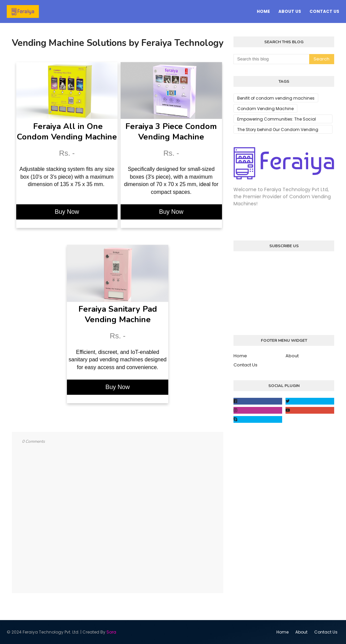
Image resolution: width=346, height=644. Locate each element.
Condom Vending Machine (265, 109)
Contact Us (245, 365)
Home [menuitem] (263, 11)
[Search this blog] (271, 59)
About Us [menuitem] (290, 11)
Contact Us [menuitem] (324, 11)
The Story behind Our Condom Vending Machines (278, 130)
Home (240, 356)
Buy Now (67, 212)
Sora (111, 632)
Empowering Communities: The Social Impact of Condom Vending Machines (277, 120)
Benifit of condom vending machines (276, 98)
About (292, 356)
